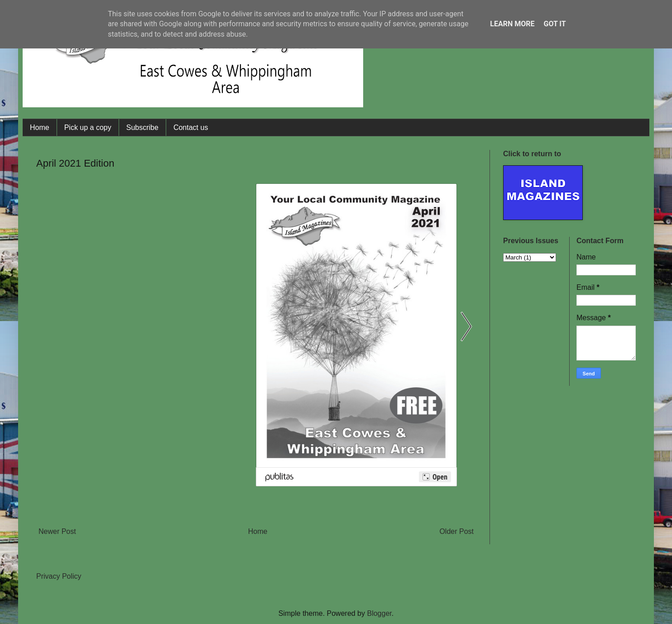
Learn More (512, 24)
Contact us (191, 127)
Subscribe (142, 127)
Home (40, 127)
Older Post (456, 531)
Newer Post (57, 531)
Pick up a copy (88, 127)
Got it (554, 24)
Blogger (379, 613)
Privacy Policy (59, 576)
